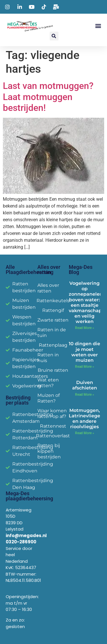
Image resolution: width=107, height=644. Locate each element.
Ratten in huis (48, 358)
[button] (98, 26)
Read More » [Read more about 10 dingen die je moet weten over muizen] (85, 367)
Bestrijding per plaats (18, 400)
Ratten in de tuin (52, 333)
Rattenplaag (53, 345)
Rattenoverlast (53, 436)
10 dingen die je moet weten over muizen (84, 352)
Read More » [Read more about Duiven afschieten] (85, 395)
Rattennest (53, 426)
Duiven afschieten (85, 385)
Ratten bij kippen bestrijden (49, 451)
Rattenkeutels (53, 301)
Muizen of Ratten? (49, 398)
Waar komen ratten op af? (52, 414)
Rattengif (53, 310)
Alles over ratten (48, 288)
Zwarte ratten (53, 320)
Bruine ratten (53, 370)
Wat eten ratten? (48, 383)
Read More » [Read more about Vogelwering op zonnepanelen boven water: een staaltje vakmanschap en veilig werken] (85, 328)
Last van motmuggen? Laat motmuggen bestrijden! (48, 97)
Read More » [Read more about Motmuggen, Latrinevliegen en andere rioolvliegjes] (85, 433)
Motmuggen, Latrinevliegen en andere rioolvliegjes (86, 419)
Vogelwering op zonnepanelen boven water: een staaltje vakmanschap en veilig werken (86, 302)
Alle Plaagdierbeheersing (30, 270)
